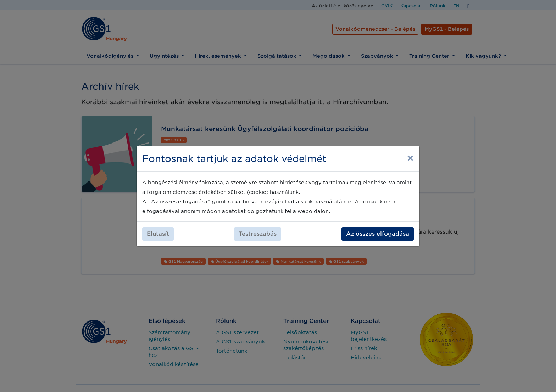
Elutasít (158, 234)
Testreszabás (258, 234)
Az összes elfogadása (378, 234)
